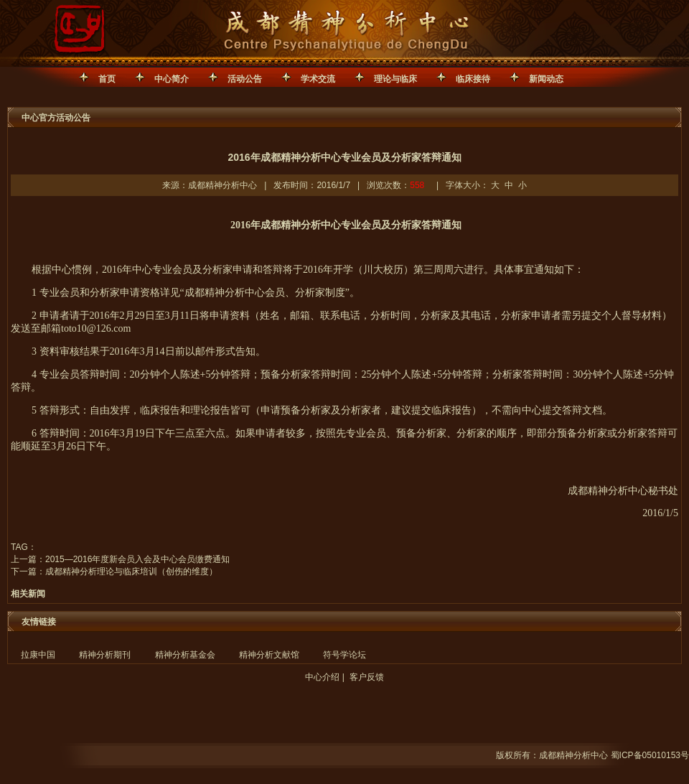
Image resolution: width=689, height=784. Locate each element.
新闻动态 (546, 79)
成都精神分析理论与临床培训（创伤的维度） (131, 571)
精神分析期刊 (105, 655)
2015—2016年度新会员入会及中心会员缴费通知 (137, 559)
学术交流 (318, 79)
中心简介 (172, 79)
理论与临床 (395, 79)
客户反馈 (367, 677)
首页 (107, 79)
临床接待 (473, 79)
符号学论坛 (344, 655)
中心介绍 (322, 677)
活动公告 (245, 79)
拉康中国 (38, 655)
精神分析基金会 (185, 655)
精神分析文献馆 (269, 655)
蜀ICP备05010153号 (650, 755)
